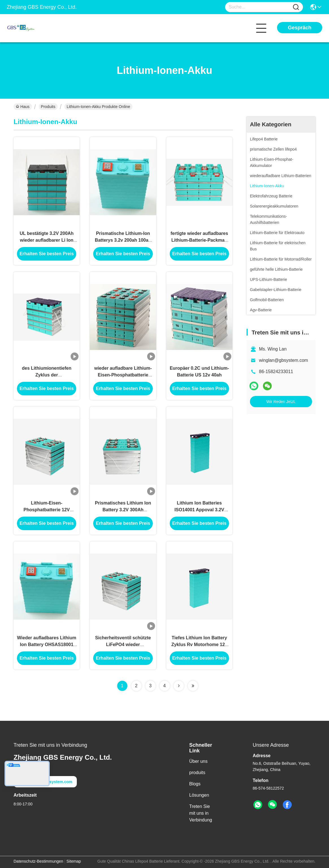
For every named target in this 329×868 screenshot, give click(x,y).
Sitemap (74, 861)
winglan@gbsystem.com (284, 360)
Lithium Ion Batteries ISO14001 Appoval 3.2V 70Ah (199, 510)
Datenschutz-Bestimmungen (38, 861)
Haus (23, 107)
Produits (48, 107)
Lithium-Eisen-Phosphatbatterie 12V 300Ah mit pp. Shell (47, 510)
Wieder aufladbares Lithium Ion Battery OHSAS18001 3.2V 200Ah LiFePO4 (47, 645)
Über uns (198, 761)
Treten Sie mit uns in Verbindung (201, 813)
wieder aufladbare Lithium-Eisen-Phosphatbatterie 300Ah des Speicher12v (123, 375)
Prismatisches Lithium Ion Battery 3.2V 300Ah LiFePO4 (123, 510)
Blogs (195, 784)
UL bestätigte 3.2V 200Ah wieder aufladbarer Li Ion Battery (47, 240)
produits (197, 773)
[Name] (296, 7)
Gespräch (299, 28)
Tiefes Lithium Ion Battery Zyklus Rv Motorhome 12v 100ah (199, 645)
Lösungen (199, 795)
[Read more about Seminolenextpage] (179, 686)
